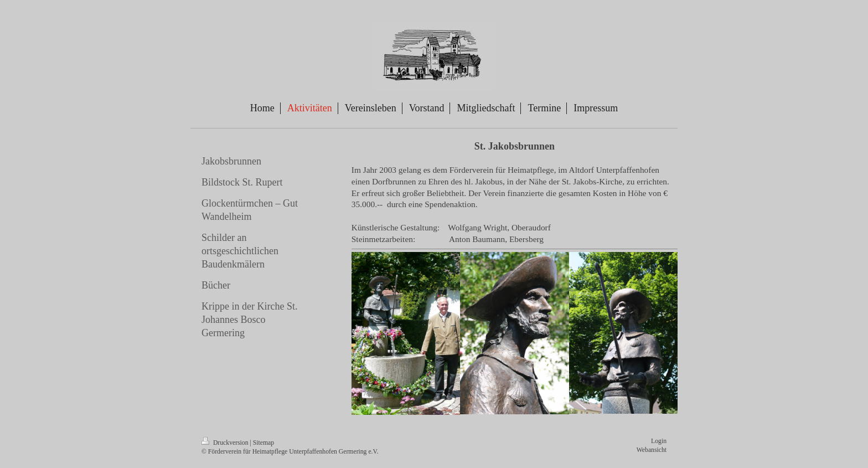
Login (659, 441)
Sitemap (263, 443)
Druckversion (226, 443)
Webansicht (652, 450)
